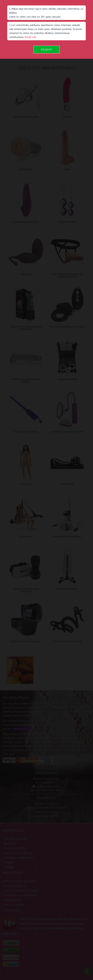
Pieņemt (47, 50)
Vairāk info (30, 37)
